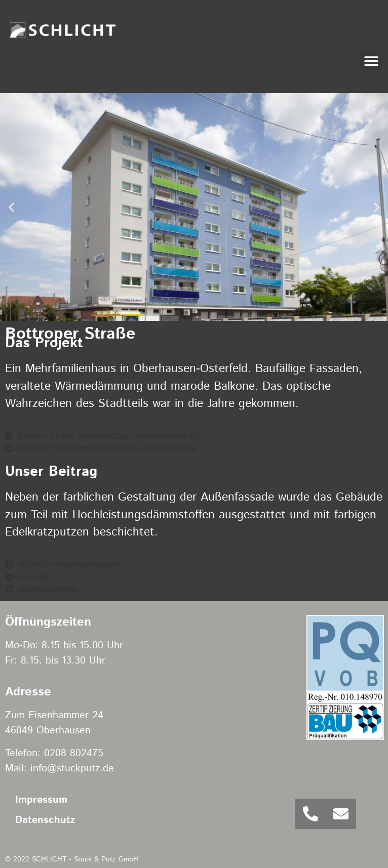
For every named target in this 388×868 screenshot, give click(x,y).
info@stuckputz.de (72, 769)
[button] (371, 61)
